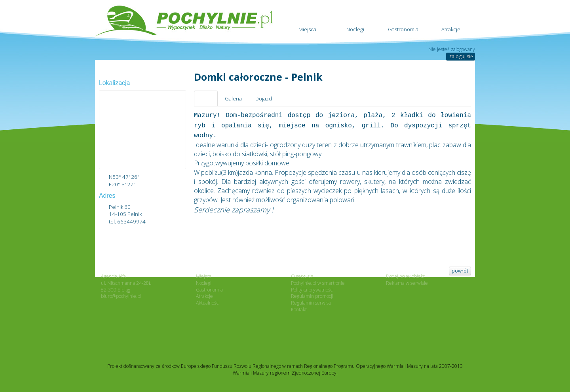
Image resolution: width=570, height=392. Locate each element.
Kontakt (299, 310)
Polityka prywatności (312, 290)
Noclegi (355, 19)
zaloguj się (461, 56)
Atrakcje (451, 19)
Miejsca (307, 19)
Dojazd (264, 98)
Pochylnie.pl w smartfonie (318, 283)
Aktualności (208, 303)
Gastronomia (403, 19)
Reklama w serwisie (407, 283)
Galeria (233, 98)
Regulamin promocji (312, 296)
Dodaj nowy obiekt (405, 276)
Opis (206, 98)
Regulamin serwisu (311, 303)
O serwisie (302, 276)
